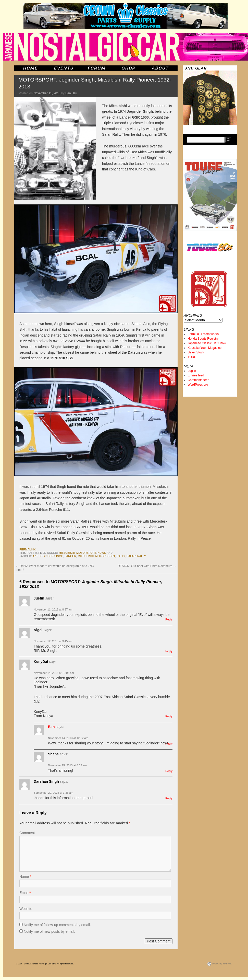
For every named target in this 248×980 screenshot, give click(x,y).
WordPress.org (198, 385)
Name (25, 877)
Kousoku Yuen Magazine (205, 348)
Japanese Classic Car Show (207, 343)
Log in (192, 371)
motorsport (86, 553)
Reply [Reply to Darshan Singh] (169, 798)
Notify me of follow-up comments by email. (57, 925)
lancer (71, 556)
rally (121, 556)
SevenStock (196, 352)
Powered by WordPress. (222, 964)
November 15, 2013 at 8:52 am (67, 765)
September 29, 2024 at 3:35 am (53, 793)
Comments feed (199, 380)
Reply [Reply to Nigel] (169, 651)
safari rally (136, 556)
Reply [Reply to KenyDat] (169, 716)
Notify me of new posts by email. (49, 931)
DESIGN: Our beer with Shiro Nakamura (147, 566)
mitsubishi (67, 553)
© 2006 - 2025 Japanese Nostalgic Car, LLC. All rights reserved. (45, 964)
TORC (192, 357)
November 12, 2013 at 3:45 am (53, 641)
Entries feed (196, 375)
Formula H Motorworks (203, 334)
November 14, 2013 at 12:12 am (68, 738)
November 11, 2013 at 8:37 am (53, 609)
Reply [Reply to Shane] (169, 771)
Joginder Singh (51, 556)
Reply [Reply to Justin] (169, 619)
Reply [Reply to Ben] (169, 744)
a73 (35, 556)
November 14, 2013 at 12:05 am (54, 673)
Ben (51, 727)
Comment (27, 833)
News (102, 553)
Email (25, 893)
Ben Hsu (71, 93)
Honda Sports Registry (203, 339)
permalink (28, 549)
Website (26, 909)
